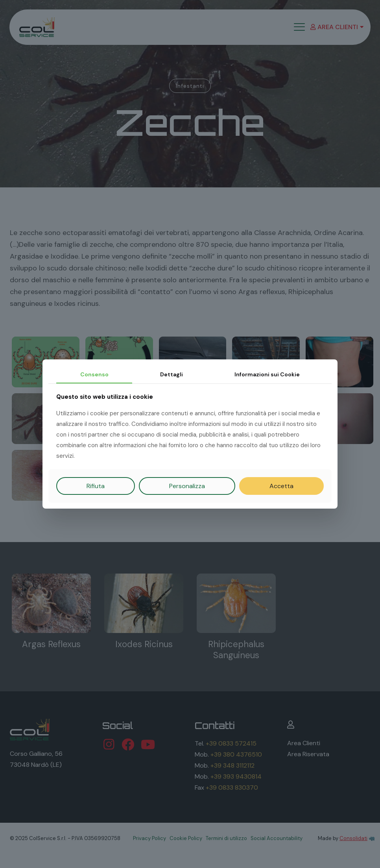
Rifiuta (96, 486)
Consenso (94, 374)
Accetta (281, 486)
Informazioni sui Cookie (267, 374)
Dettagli (172, 374)
